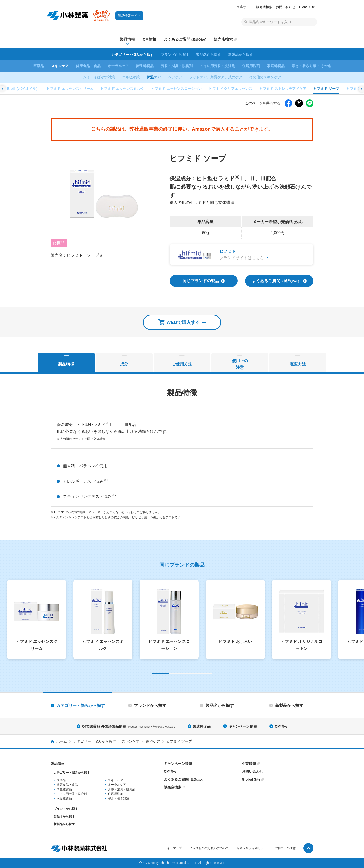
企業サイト (245, 7)
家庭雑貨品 (276, 66)
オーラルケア (118, 66)
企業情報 (249, 764)
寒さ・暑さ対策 (119, 798)
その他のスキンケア (265, 77)
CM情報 (281, 726)
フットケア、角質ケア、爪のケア (216, 77)
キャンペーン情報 (243, 726)
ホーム (62, 741)
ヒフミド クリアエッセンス (90, 89)
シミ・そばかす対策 (99, 77)
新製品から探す (240, 55)
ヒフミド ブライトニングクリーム (295, 89)
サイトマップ (173, 848)
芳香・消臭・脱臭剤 (177, 66)
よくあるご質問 (184, 779)
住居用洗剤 (251, 66)
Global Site (307, 7)
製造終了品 (202, 726)
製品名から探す (209, 55)
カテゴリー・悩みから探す (132, 55)
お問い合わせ (286, 7)
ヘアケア (175, 77)
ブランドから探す (175, 55)
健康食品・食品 (88, 66)
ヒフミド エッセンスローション (36, 89)
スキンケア (60, 66)
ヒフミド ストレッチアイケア (142, 89)
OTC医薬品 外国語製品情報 (128, 726)
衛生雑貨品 (145, 66)
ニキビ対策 (131, 77)
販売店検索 (264, 7)
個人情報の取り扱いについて (209, 848)
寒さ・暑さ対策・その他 (311, 66)
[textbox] (279, 22)
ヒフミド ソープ (186, 89)
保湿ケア (154, 77)
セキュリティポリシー (252, 848)
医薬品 (39, 66)
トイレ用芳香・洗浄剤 (217, 66)
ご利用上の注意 (285, 848)
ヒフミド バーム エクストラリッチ (233, 89)
